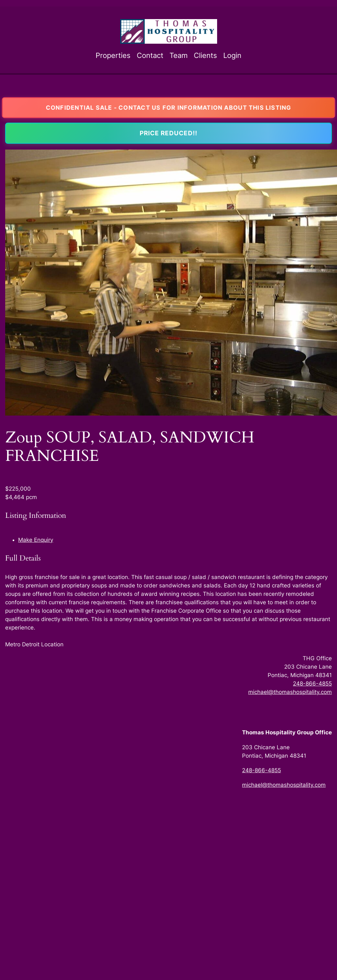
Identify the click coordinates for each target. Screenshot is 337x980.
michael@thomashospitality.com (290, 692)
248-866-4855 (312, 684)
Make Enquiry (36, 540)
